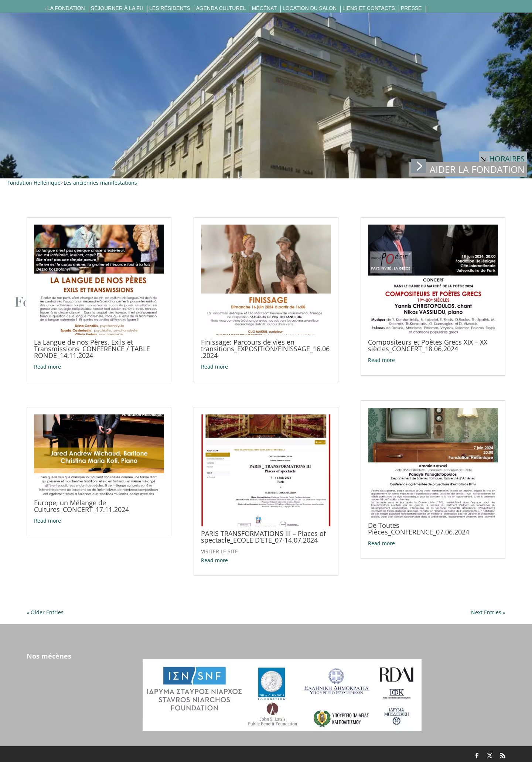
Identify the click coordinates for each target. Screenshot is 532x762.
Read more (47, 367)
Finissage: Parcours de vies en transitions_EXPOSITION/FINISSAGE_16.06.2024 (265, 349)
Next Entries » (488, 612)
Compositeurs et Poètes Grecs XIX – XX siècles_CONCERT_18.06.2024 (428, 345)
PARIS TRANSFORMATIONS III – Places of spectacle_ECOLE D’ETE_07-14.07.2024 (263, 537)
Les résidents (170, 8)
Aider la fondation (468, 169)
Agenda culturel (221, 8)
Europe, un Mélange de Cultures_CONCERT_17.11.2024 (81, 506)
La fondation (66, 8)
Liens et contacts (369, 8)
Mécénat (264, 8)
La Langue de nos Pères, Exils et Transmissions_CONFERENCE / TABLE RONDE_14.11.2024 (92, 349)
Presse (411, 8)
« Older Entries (45, 612)
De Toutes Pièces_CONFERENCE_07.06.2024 (419, 529)
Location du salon (310, 8)
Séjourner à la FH (117, 8)
